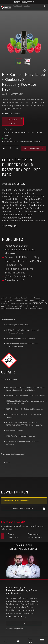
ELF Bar (21, 184)
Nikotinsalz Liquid (25, 205)
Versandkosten (20, 132)
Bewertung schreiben (29, 508)
